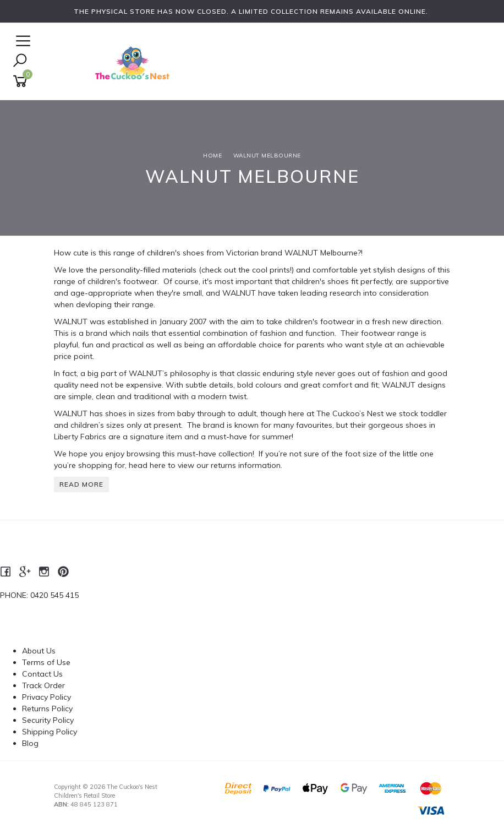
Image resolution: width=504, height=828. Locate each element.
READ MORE (81, 484)
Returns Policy (47, 709)
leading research (331, 293)
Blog (30, 743)
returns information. (246, 465)
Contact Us (42, 674)
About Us (39, 651)
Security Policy (48, 720)
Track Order (43, 685)
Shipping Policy (50, 732)
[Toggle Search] (20, 61)
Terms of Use (46, 662)
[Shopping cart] (22, 81)
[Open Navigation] (22, 42)
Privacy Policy (46, 697)
